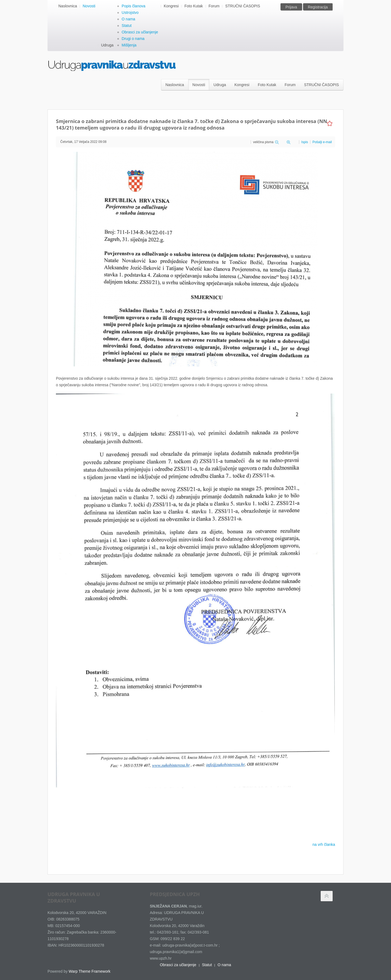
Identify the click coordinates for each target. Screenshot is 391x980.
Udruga (107, 45)
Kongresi (171, 6)
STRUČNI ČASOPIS (242, 6)
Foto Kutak (194, 6)
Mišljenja (129, 45)
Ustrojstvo (130, 12)
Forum (214, 6)
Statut (127, 26)
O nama (128, 19)
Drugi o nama (133, 39)
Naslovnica (68, 6)
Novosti (89, 6)
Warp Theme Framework (90, 971)
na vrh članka (324, 844)
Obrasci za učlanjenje (140, 32)
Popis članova (133, 6)
